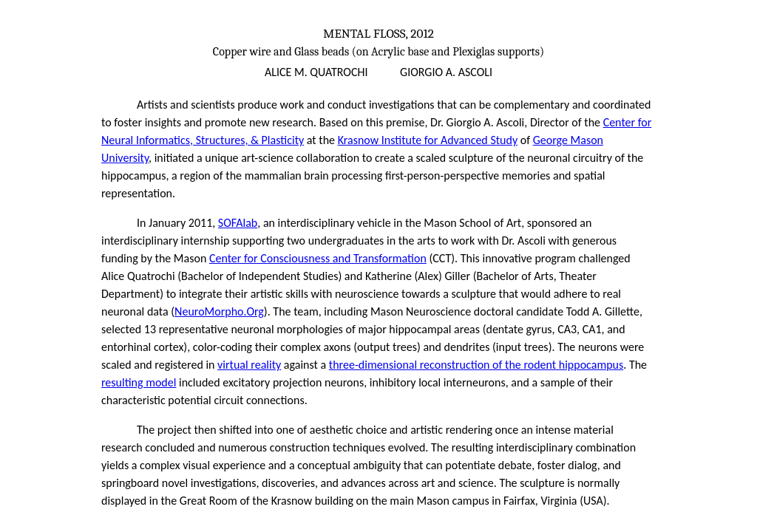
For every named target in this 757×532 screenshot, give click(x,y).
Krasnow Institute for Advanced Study (428, 140)
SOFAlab (238, 223)
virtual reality (249, 365)
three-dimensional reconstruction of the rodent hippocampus (476, 365)
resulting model (139, 382)
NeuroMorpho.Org (219, 311)
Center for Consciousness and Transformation (318, 258)
